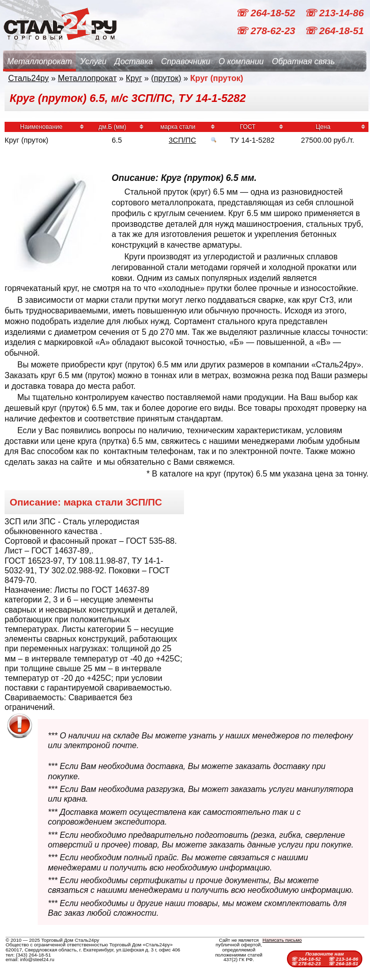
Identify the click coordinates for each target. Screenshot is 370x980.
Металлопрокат (39, 61)
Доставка (134, 61)
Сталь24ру (29, 78)
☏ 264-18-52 (267, 13)
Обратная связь (303, 61)
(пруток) (166, 78)
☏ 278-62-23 (267, 31)
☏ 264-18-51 (334, 31)
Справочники (186, 61)
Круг (134, 78)
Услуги (93, 61)
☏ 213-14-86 (334, 13)
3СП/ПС (182, 140)
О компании (241, 61)
